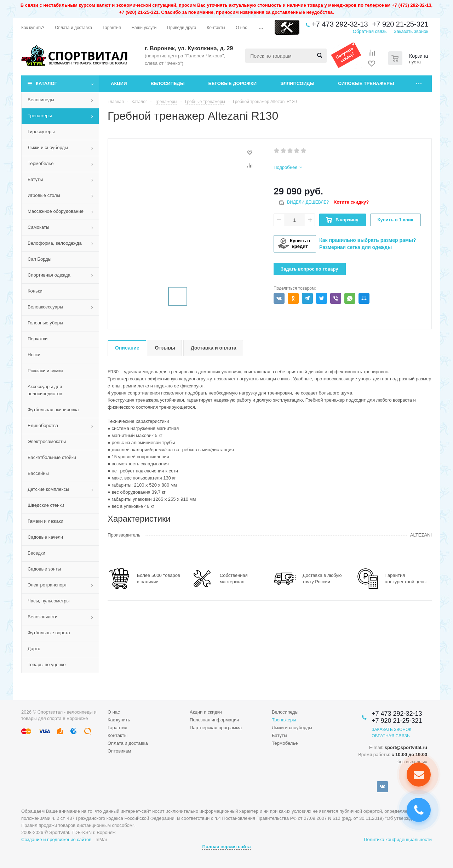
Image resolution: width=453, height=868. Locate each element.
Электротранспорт (47, 585)
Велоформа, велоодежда (55, 243)
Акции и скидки (206, 712)
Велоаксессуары (45, 307)
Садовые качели (45, 537)
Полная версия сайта (226, 847)
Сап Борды (39, 259)
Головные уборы (45, 323)
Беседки (36, 553)
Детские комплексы (48, 489)
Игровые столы (44, 195)
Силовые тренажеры (366, 83)
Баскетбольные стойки (52, 457)
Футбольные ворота (49, 633)
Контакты (117, 735)
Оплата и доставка (128, 743)
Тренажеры (40, 116)
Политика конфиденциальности (398, 839)
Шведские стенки (46, 505)
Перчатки (38, 339)
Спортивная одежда (49, 275)
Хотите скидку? (351, 202)
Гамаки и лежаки (45, 521)
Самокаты (38, 227)
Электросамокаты (47, 441)
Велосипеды (168, 83)
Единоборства (43, 426)
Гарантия (117, 728)
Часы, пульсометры (49, 601)
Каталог (46, 83)
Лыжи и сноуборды (48, 147)
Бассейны (38, 473)
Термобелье (41, 163)
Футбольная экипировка (53, 410)
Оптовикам (119, 751)
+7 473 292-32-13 (340, 24)
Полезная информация (214, 720)
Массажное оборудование (56, 211)
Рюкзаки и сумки (45, 371)
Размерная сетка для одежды (355, 247)
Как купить (119, 720)
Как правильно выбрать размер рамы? (368, 240)
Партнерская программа (216, 728)
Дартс (34, 649)
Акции (119, 83)
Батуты (35, 179)
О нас (114, 712)
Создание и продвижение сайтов (56, 839)
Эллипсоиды (297, 83)
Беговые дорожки (233, 83)
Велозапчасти (42, 617)
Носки (34, 355)
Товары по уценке (47, 665)
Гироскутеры (41, 132)
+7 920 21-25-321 (400, 24)
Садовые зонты (44, 569)
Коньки (35, 291)
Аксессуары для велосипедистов (45, 390)
